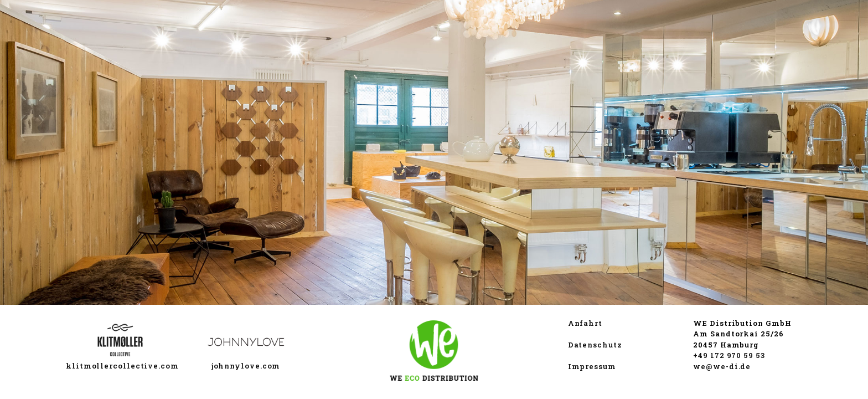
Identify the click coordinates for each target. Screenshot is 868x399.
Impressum (592, 366)
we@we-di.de (722, 366)
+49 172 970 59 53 (729, 355)
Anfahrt (585, 323)
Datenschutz (595, 345)
